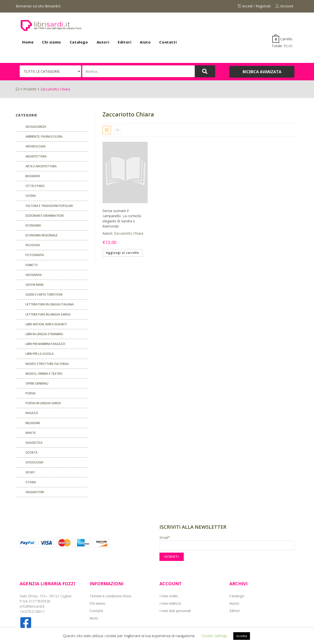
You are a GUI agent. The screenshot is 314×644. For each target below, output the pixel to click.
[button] (262, 72)
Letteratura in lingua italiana (50, 304)
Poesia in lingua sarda (43, 403)
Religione (33, 423)
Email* (227, 543)
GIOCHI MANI (34, 285)
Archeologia (36, 146)
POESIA (31, 393)
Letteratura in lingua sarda (48, 314)
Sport (30, 472)
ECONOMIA (33, 225)
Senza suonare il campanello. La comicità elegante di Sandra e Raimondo (122, 218)
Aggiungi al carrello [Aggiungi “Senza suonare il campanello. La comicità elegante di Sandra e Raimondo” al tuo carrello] (123, 253)
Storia (31, 482)
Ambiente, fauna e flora (44, 136)
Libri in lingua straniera (44, 334)
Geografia (34, 275)
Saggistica (34, 443)
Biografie (33, 176)
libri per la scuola (40, 354)
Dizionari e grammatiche (45, 216)
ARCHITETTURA (36, 156)
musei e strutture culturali (47, 364)
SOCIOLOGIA (34, 462)
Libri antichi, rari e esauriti (46, 324)
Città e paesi (35, 186)
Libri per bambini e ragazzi (45, 344)
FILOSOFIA (33, 245)
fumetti (32, 265)
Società (32, 452)
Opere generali (37, 383)
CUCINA (31, 196)
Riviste (31, 433)
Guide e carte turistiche (44, 294)
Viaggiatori (35, 492)
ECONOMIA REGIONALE (41, 235)
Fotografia (35, 255)
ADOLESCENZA (36, 127)
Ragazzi (32, 413)
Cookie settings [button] (214, 636)
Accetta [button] (242, 636)
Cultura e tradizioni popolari (49, 206)
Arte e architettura (41, 166)
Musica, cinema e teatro (44, 374)
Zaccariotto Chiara (129, 233)
